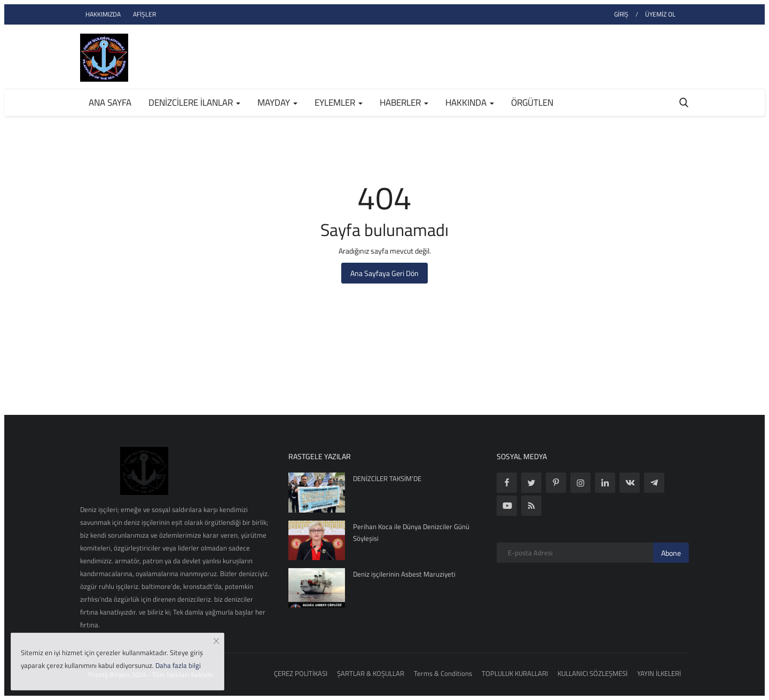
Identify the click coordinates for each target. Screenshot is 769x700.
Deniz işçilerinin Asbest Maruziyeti (404, 574)
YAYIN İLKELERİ (659, 673)
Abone (671, 553)
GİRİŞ (621, 14)
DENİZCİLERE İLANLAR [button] (194, 103)
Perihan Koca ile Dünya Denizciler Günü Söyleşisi (411, 532)
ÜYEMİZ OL (660, 14)
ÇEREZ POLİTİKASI (301, 673)
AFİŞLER (144, 14)
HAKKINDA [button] (470, 103)
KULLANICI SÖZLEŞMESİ (593, 673)
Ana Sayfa (110, 103)
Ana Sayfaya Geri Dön (384, 273)
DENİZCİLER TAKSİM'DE (387, 478)
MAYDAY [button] (277, 103)
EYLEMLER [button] (339, 103)
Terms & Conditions (443, 673)
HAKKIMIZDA (103, 14)
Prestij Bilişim (235, 674)
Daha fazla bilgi (178, 665)
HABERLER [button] (404, 103)
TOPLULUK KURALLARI (515, 673)
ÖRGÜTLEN (532, 103)
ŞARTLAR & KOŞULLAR (371, 673)
